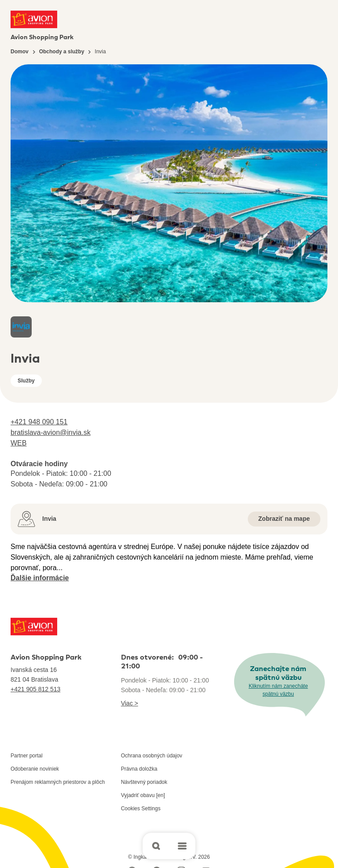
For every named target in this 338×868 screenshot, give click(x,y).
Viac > (130, 703)
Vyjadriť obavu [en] (143, 795)
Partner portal (27, 756)
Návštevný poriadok (144, 782)
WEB (18, 443)
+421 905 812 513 (35, 689)
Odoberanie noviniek (35, 769)
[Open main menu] (182, 846)
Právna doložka (139, 769)
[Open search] (156, 846)
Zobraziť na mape (284, 519)
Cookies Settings (141, 809)
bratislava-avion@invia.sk (51, 432)
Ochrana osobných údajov (152, 756)
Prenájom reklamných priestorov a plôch (58, 782)
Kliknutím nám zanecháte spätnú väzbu (278, 690)
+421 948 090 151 (39, 422)
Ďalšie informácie (40, 578)
